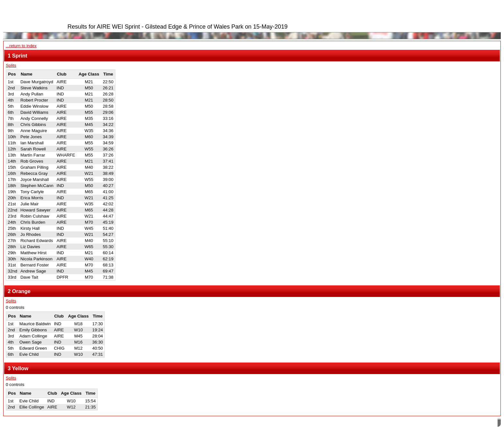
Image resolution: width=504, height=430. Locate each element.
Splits (11, 65)
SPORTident (61, 423)
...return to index (21, 46)
